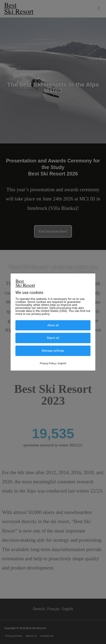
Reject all (53, 338)
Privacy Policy (48, 363)
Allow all (53, 325)
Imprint (62, 363)
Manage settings (53, 351)
